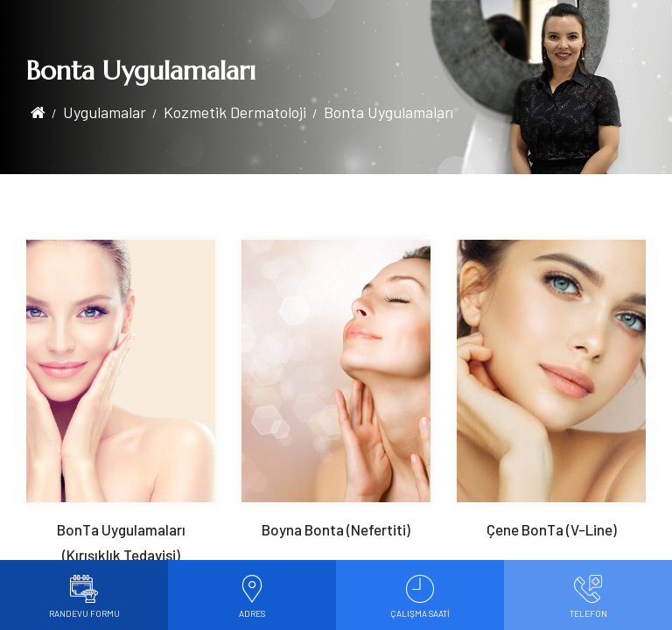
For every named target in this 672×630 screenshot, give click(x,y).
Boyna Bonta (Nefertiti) (336, 529)
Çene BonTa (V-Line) (552, 529)
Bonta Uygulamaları (388, 112)
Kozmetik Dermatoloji (235, 112)
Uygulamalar (105, 112)
